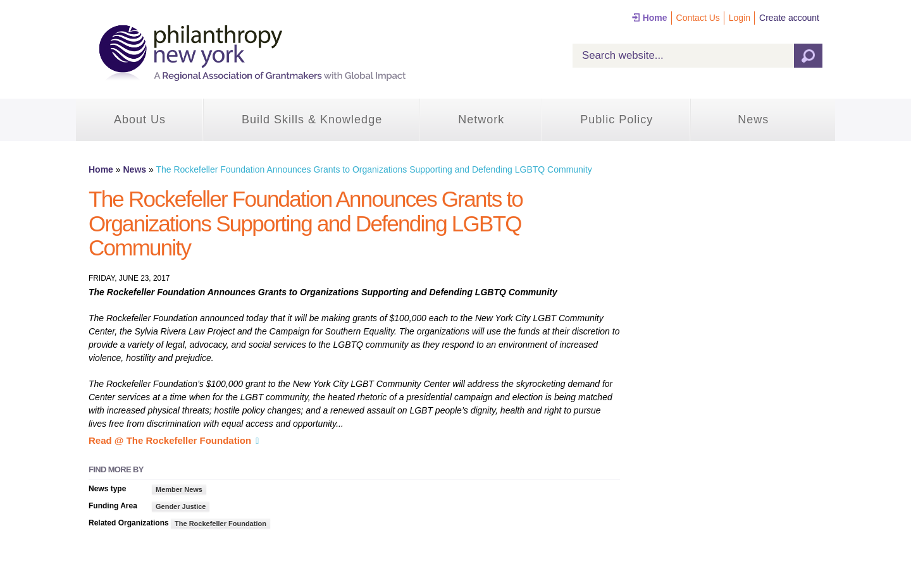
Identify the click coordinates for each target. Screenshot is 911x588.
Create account (789, 18)
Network (481, 119)
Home (655, 18)
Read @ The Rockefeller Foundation (170, 440)
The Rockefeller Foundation (220, 524)
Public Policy (617, 119)
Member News (179, 489)
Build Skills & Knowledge (312, 119)
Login (740, 18)
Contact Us (698, 18)
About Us (140, 119)
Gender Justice (181, 506)
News (753, 119)
